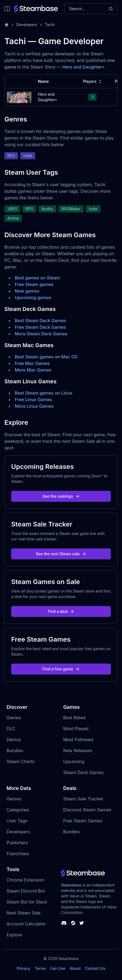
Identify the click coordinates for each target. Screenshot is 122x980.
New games (27, 291)
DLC (11, 729)
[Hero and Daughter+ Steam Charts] (19, 97)
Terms (40, 968)
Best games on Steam (37, 278)
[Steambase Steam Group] (73, 923)
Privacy (23, 968)
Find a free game (61, 669)
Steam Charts (20, 761)
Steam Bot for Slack (27, 902)
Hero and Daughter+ (83, 67)
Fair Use (58, 968)
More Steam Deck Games (41, 334)
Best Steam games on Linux (44, 393)
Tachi (50, 25)
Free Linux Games (33, 400)
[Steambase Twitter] (82, 923)
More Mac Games (33, 370)
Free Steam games (34, 284)
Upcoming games (33, 298)
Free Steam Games (83, 821)
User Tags (17, 821)
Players (93, 81)
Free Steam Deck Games (40, 327)
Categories (18, 810)
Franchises (18, 854)
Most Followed (78, 740)
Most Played (76, 729)
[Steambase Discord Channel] (64, 923)
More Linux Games (34, 406)
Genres (14, 799)
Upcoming (74, 761)
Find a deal (61, 611)
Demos (14, 740)
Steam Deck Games (84, 772)
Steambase (71, 885)
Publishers (17, 843)
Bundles (15, 750)
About (75, 968)
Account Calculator (26, 924)
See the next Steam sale (61, 554)
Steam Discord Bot (26, 891)
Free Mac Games (32, 363)
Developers (27, 25)
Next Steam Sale (24, 913)
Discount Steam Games (87, 810)
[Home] (7, 25)
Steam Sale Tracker (83, 799)
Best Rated (74, 718)
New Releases (78, 750)
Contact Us (95, 968)
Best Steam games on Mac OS (46, 357)
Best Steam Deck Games (40, 321)
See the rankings (61, 496)
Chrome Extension (25, 880)
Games (14, 718)
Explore (14, 935)
